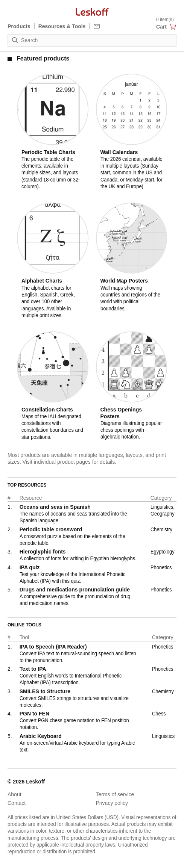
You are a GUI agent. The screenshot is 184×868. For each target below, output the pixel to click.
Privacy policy (112, 803)
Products (19, 26)
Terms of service (115, 794)
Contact (17, 803)
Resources (62, 26)
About (14, 794)
